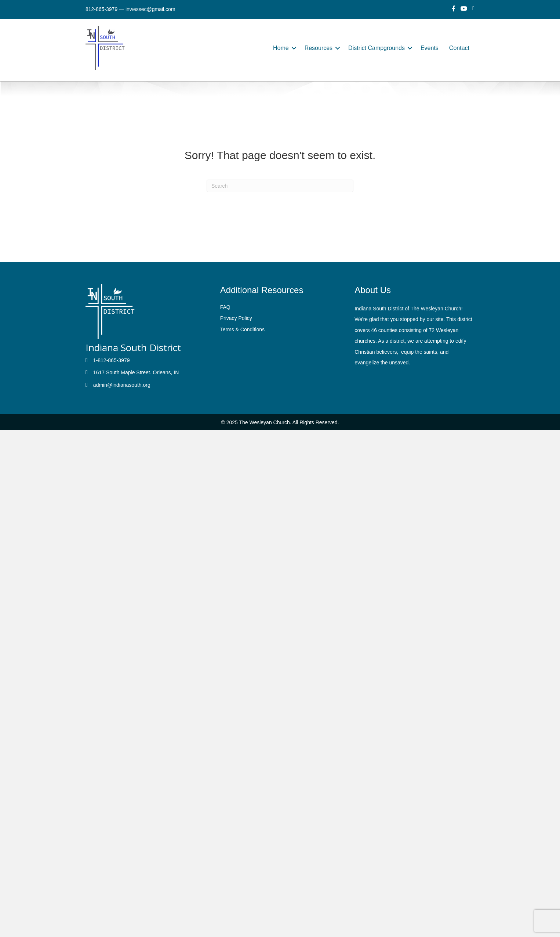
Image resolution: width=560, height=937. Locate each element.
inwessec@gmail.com (150, 9)
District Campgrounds (377, 48)
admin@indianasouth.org (122, 385)
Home (281, 48)
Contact (459, 48)
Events (430, 48)
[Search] (280, 186)
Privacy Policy (236, 318)
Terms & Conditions (242, 329)
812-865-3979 (101, 9)
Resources (319, 48)
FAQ (225, 307)
